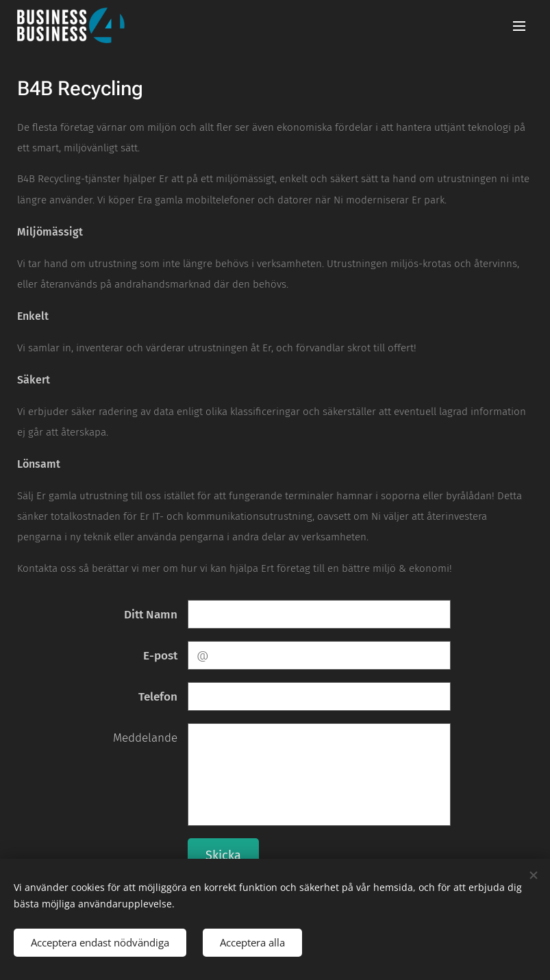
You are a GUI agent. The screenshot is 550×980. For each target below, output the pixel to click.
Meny (519, 26)
